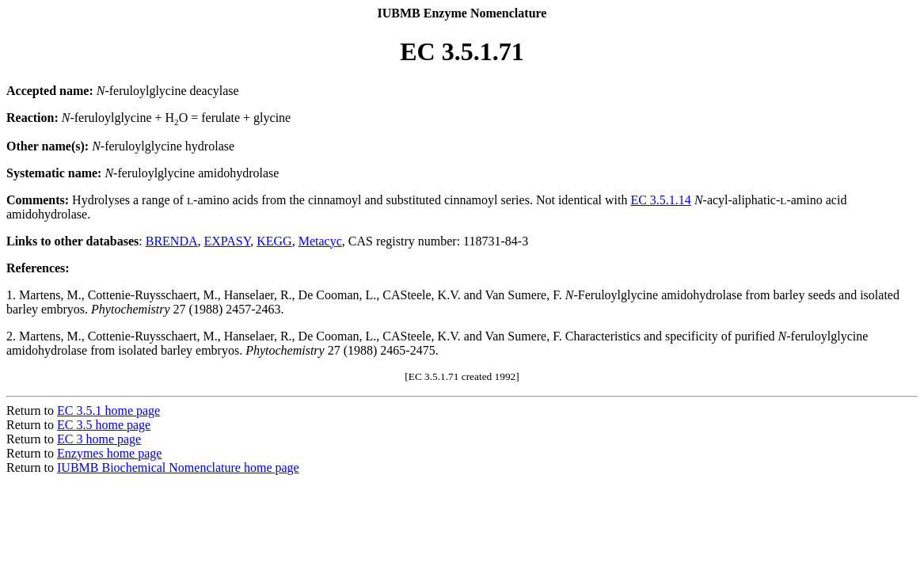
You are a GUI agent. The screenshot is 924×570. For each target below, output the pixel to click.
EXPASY (228, 241)
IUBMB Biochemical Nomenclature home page (178, 467)
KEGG (274, 241)
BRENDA (172, 241)
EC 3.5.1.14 (660, 200)
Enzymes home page (109, 453)
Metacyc (320, 241)
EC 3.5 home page (104, 425)
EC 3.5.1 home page (108, 410)
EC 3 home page (99, 439)
